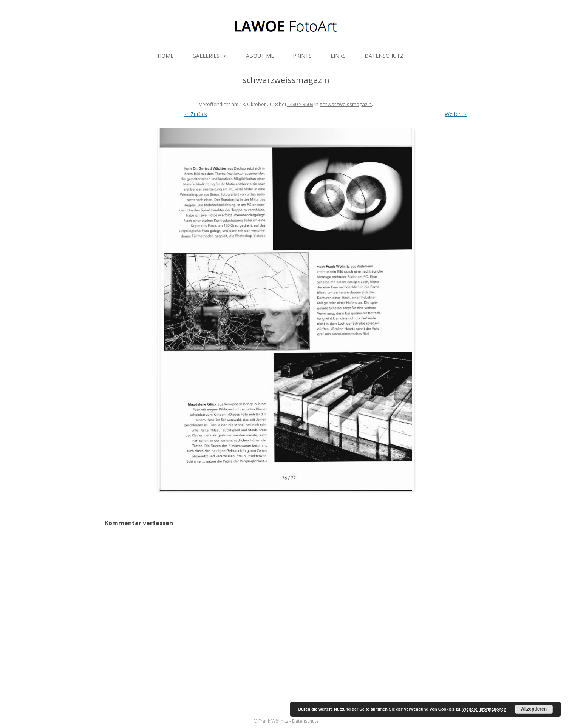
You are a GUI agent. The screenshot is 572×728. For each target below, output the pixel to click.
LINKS (338, 56)
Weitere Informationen (484, 709)
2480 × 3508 (300, 104)
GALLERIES (210, 56)
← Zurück (195, 114)
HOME (165, 56)
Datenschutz (305, 721)
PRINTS (302, 56)
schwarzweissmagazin (346, 104)
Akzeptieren (534, 709)
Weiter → (456, 114)
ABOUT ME (260, 56)
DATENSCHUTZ (384, 56)
